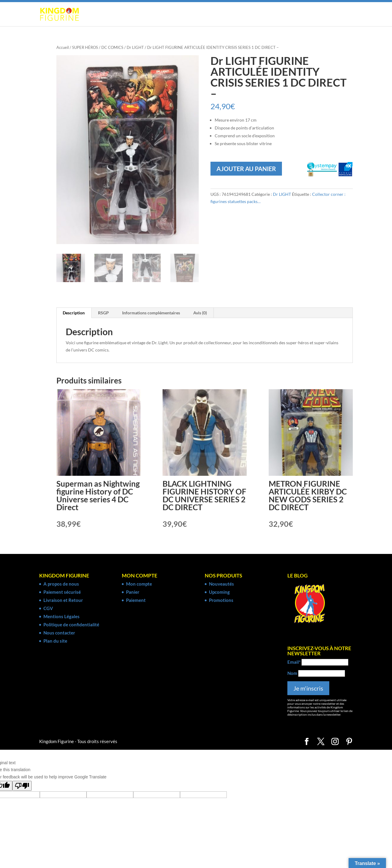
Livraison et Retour (63, 601)
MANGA (155, 14)
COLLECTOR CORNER (317, 14)
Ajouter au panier (246, 169)
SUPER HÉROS (119, 14)
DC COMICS (112, 47)
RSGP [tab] (103, 314)
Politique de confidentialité (71, 625)
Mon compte (139, 584)
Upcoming (219, 593)
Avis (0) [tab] (200, 314)
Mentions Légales (62, 617)
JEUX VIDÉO (188, 14)
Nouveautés (221, 584)
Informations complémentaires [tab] (151, 314)
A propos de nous (61, 584)
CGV (48, 609)
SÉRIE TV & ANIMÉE (264, 14)
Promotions (221, 601)
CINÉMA (222, 14)
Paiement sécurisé (62, 593)
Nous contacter (59, 633)
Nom (292, 674)
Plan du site (55, 641)
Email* (294, 663)
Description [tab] (74, 314)
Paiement (136, 601)
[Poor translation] (22, 786)
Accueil (63, 47)
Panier (133, 593)
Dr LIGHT (135, 47)
